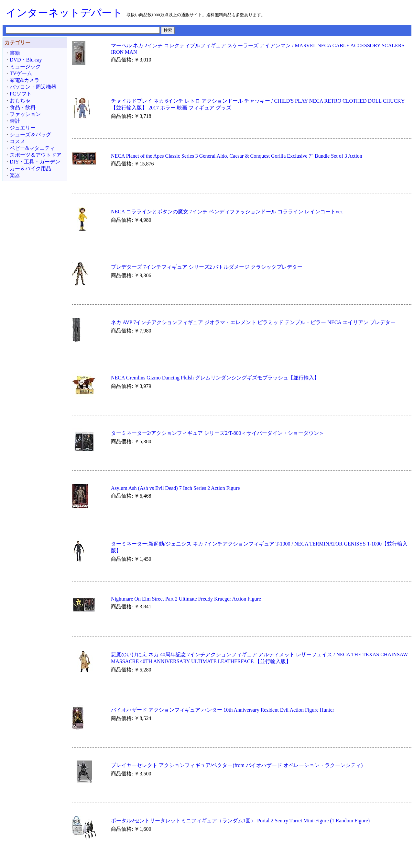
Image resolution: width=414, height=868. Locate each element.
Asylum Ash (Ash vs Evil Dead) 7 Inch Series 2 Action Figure (175, 488)
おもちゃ (20, 101)
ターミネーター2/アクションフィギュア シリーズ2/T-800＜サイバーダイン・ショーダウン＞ (218, 433)
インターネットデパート (64, 13)
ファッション (25, 114)
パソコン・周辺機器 (33, 87)
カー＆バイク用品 (30, 169)
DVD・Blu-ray (26, 60)
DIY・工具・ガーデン (35, 162)
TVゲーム (21, 73)
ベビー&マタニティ (32, 148)
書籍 (15, 53)
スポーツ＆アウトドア (36, 155)
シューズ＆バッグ (30, 135)
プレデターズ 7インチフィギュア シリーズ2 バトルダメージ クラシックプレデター (207, 267)
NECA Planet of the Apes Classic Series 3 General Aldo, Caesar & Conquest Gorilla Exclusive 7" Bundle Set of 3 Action (237, 156)
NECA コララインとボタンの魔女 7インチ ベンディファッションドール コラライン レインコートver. (227, 212)
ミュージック (25, 67)
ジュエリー (23, 128)
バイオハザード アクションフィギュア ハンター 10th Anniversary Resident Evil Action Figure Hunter (223, 710)
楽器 (15, 175)
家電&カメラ (25, 80)
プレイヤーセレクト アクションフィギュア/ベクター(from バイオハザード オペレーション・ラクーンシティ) (237, 765)
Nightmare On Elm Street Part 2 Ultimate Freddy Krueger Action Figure (186, 599)
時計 (15, 121)
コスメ (17, 141)
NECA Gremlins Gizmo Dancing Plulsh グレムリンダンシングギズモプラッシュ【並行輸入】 (215, 378)
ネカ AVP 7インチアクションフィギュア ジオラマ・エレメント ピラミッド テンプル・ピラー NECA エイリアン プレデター (253, 322)
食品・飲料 (23, 107)
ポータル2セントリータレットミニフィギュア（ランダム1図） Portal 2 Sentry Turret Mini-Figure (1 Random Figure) (240, 821)
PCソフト (21, 94)
